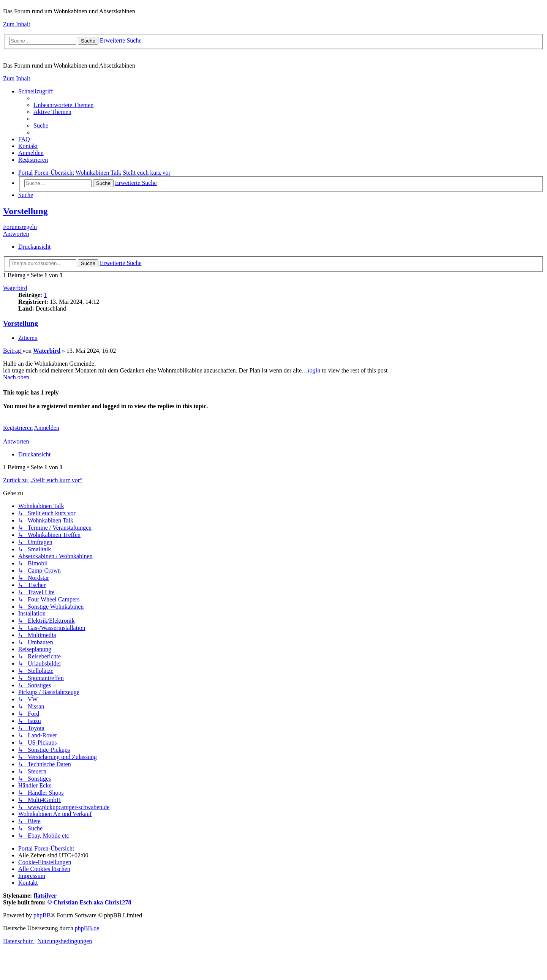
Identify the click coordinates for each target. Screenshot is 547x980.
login (314, 370)
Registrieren (18, 428)
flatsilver (45, 896)
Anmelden (47, 428)
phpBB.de (87, 928)
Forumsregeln (20, 227)
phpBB (42, 915)
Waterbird (15, 288)
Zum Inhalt (17, 24)
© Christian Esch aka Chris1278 (89, 902)
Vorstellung (25, 211)
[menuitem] (63, 105)
